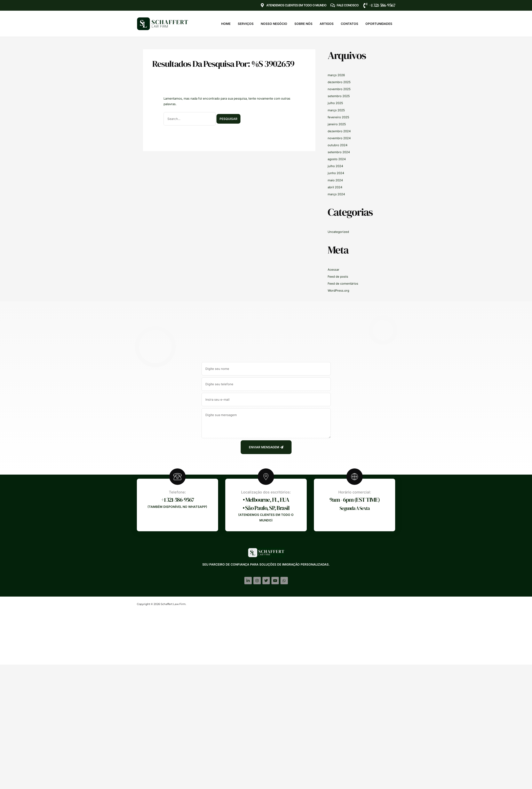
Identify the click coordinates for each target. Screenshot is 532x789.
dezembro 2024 (339, 131)
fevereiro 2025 (339, 117)
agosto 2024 (337, 158)
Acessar (334, 268)
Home (226, 24)
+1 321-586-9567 (382, 5)
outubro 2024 (338, 144)
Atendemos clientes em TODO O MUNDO (296, 5)
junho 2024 (336, 172)
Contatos (350, 24)
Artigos (327, 24)
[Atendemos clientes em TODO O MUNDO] (262, 5)
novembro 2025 (339, 89)
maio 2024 (335, 179)
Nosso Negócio (274, 24)
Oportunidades (379, 24)
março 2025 (336, 110)
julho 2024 (335, 165)
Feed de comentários (343, 282)
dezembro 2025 (339, 82)
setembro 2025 (339, 96)
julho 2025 (335, 103)
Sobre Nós (303, 24)
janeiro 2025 (337, 124)
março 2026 (336, 75)
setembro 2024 (339, 151)
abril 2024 (335, 186)
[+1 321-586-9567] (365, 5)
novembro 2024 (339, 137)
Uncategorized (338, 231)
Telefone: (177, 491)
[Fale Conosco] (333, 5)
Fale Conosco (348, 5)
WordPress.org (339, 289)
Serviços (246, 24)
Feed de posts (338, 275)
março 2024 (336, 193)
